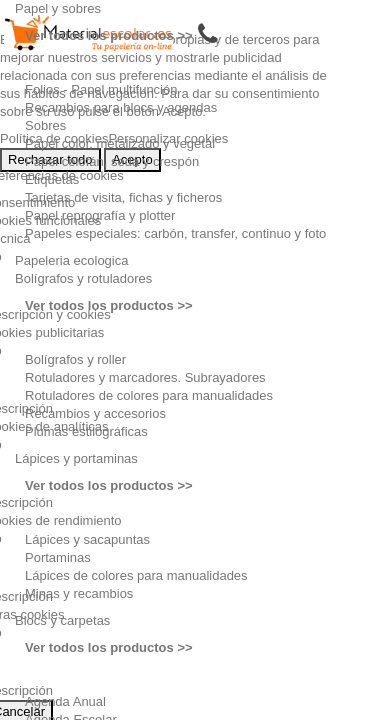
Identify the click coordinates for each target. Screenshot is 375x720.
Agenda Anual (65, 701)
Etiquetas (52, 179)
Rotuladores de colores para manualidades (149, 395)
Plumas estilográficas (86, 431)
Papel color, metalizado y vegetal (120, 143)
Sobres (45, 125)
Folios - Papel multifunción (101, 89)
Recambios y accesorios (95, 413)
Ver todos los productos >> (109, 35)
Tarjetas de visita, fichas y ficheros (123, 197)
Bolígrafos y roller (75, 359)
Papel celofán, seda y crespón (112, 161)
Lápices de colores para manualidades (136, 575)
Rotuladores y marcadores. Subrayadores (145, 377)
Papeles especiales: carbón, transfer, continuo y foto (175, 233)
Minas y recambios (79, 593)
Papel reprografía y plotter (100, 215)
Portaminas (58, 557)
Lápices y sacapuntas (87, 539)
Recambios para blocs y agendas (121, 107)
